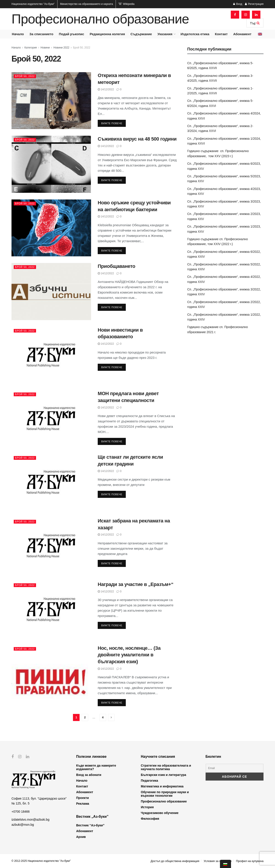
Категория (31, 48)
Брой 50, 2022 (82, 48)
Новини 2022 (61, 48)
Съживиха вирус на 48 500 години (137, 139)
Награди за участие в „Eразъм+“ (136, 584)
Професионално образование (100, 19)
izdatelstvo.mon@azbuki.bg (30, 820)
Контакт (221, 34)
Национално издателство (33, 4)
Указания (165, 34)
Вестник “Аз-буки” (90, 825)
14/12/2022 (106, 89)
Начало (18, 34)
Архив (81, 837)
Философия (150, 819)
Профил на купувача (250, 861)
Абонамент (242, 34)
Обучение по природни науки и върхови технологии (165, 794)
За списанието (41, 34)
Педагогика (149, 781)
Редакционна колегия (107, 34)
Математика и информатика (162, 786)
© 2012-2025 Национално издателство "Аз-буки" (41, 861)
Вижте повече (112, 123)
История (147, 807)
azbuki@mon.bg (23, 824)
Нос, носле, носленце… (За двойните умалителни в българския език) (129, 655)
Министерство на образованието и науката (87, 4)
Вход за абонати (89, 775)
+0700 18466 (21, 811)
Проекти (83, 798)
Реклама (83, 804)
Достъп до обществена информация (175, 861)
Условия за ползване (218, 861)
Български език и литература (163, 775)
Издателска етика (195, 34)
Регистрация (254, 4)
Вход (238, 4)
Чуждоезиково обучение (160, 813)
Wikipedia (126, 4)
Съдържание (141, 34)
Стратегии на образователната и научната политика (166, 767)
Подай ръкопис (71, 34)
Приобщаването (116, 266)
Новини (45, 48)
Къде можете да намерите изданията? (96, 767)
